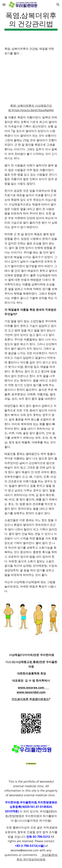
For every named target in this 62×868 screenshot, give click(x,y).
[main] (31, 21)
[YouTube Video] (31, 80)
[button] (4, 5)
